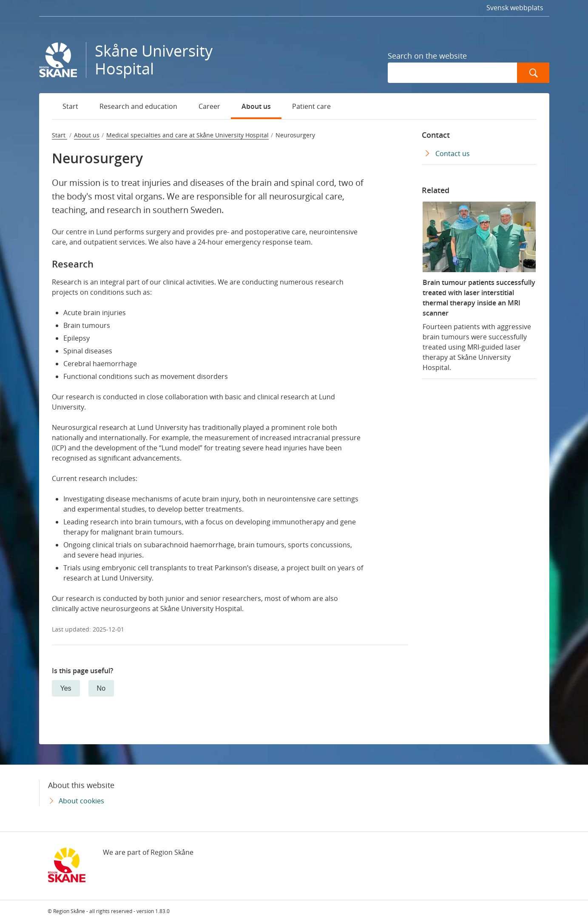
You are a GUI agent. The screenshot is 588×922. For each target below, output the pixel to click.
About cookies (81, 801)
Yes (66, 688)
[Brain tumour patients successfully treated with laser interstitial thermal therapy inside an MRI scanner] (479, 287)
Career (209, 106)
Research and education (138, 106)
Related (436, 190)
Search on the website (427, 56)
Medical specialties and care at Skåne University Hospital (187, 135)
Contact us (453, 154)
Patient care (311, 106)
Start (70, 106)
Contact (436, 135)
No (101, 688)
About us (256, 106)
